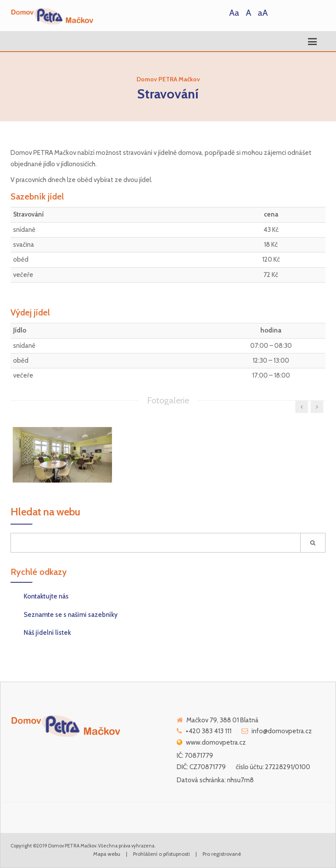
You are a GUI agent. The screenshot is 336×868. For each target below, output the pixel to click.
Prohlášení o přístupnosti (161, 854)
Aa (234, 13)
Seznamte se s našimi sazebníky (71, 615)
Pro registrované (222, 854)
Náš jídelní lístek (47, 633)
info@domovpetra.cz (282, 731)
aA (263, 13)
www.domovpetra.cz (216, 742)
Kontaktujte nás (46, 596)
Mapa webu (107, 854)
